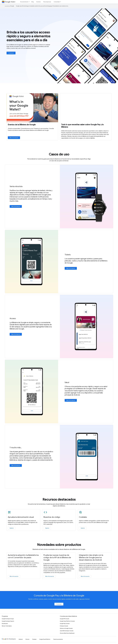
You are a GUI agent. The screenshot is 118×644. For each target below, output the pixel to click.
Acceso (13, 318)
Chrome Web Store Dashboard (67, 633)
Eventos (39, 2)
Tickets (68, 255)
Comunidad (57, 2)
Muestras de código (52, 517)
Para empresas (47, 2)
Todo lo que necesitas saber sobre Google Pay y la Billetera (82, 126)
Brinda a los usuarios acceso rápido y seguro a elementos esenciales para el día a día (28, 36)
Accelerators (5, 624)
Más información (14, 138)
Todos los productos (58, 639)
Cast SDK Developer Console (67, 631)
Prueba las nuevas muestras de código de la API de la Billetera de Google (57, 558)
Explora (12, 528)
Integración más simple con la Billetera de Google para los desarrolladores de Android (91, 558)
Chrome (27, 639)
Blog (33, 2)
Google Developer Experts (8, 621)
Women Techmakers (7, 626)
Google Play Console (65, 624)
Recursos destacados (59, 499)
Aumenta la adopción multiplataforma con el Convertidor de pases (23, 556)
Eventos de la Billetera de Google (22, 125)
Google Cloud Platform (45, 639)
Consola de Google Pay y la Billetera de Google (59, 596)
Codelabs (83, 517)
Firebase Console (64, 626)
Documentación (24, 2)
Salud (67, 382)
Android (21, 639)
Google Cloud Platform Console (67, 621)
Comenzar (11, 53)
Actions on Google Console (66, 628)
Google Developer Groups (8, 619)
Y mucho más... (16, 448)
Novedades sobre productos (59, 545)
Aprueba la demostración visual (21, 517)
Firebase (34, 639)
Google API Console (65, 619)
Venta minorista (16, 186)
